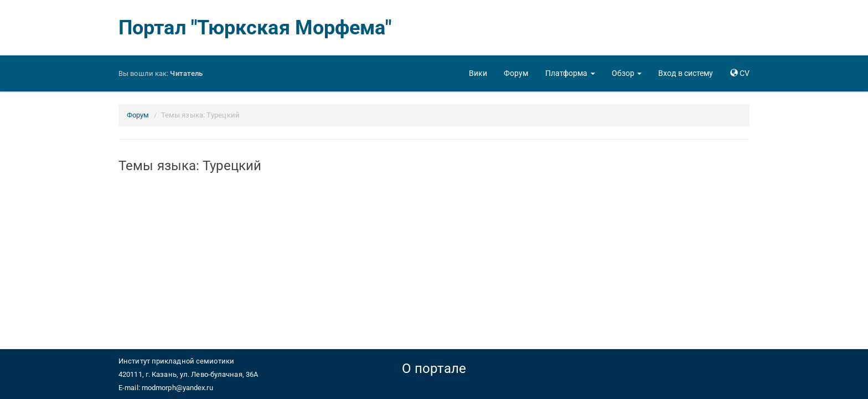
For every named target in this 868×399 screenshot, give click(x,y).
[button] (570, 73)
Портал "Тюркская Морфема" (255, 28)
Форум (138, 115)
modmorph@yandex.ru (177, 388)
